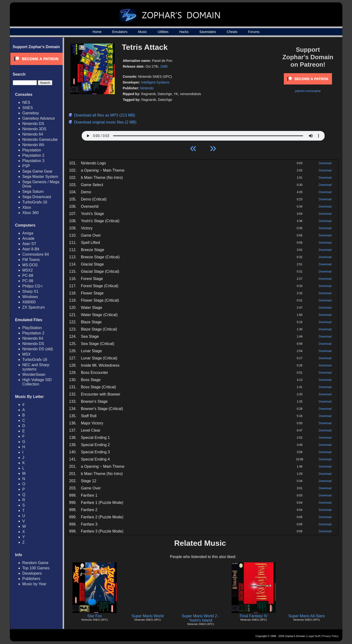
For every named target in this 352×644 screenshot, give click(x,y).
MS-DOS (30, 265)
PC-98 (28, 281)
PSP (26, 166)
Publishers (31, 579)
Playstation (32, 150)
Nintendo (147, 88)
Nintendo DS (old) (38, 349)
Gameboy (31, 113)
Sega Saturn (33, 192)
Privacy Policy (330, 636)
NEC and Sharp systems (36, 367)
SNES (28, 108)
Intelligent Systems (155, 82)
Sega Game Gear (37, 171)
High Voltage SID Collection (37, 382)
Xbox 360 (31, 213)
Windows (30, 297)
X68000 (29, 302)
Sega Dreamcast (37, 197)
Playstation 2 (33, 155)
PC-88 (28, 276)
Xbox (27, 207)
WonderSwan (34, 374)
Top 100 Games (36, 568)
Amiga (28, 233)
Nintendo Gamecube (40, 140)
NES (26, 102)
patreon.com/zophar (308, 91)
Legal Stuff (314, 636)
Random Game (36, 563)
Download (325, 163)
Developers (32, 573)
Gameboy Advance (39, 118)
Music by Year (34, 584)
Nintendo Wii (33, 145)
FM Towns (31, 260)
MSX (27, 354)
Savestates (208, 32)
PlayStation (32, 328)
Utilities (163, 32)
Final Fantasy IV (254, 616)
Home (97, 32)
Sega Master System (40, 177)
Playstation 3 (33, 161)
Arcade (29, 238)
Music (143, 32)
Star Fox (94, 616)
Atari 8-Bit (31, 249)
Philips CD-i (33, 286)
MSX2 (28, 270)
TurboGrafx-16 (35, 202)
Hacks (184, 32)
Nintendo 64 (33, 134)
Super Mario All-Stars (307, 616)
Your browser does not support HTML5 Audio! (203, 135)
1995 (164, 66)
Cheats (232, 32)
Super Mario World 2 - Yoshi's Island (200, 618)
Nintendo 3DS (34, 129)
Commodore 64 (36, 254)
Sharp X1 (30, 291)
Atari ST (29, 244)
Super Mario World (148, 616)
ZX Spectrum (34, 307)
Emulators (120, 32)
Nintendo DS (33, 124)
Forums (254, 32)
